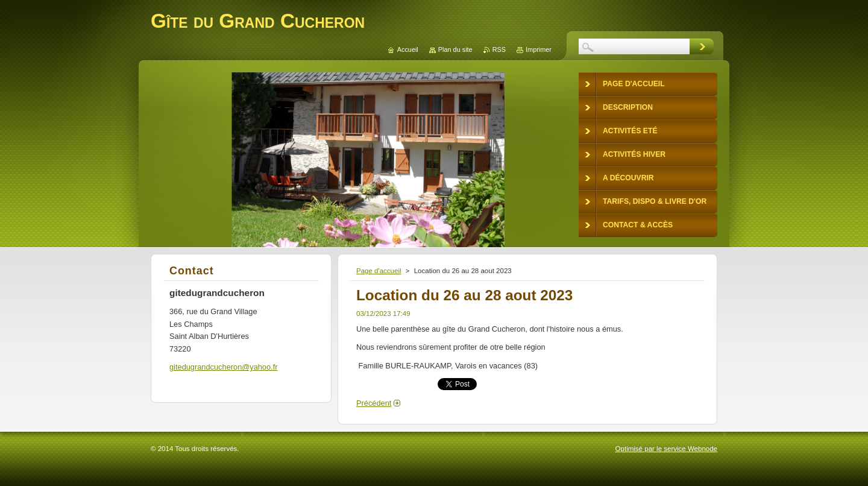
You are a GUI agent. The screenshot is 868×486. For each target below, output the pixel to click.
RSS (499, 49)
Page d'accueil (379, 271)
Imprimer (539, 49)
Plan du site (455, 49)
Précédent (374, 403)
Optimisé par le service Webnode (666, 449)
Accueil (408, 49)
